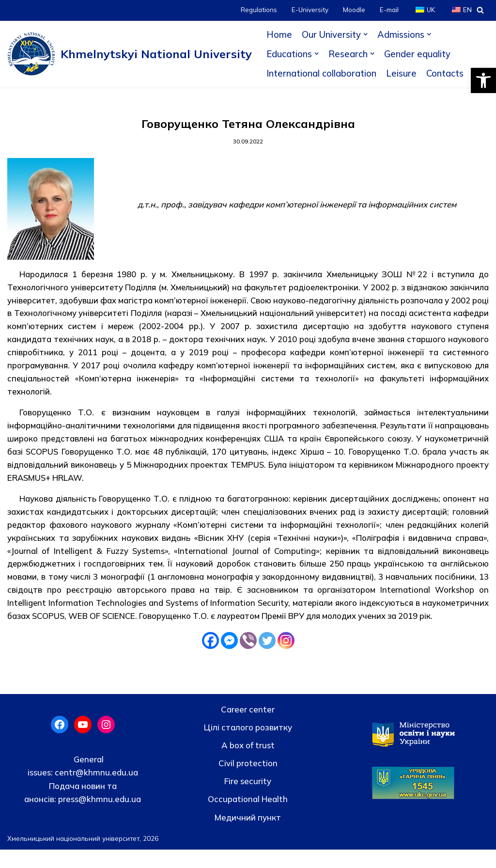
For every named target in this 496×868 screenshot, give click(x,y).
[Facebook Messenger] (229, 658)
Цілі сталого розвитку (248, 745)
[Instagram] (286, 658)
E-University (309, 10)
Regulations (258, 10)
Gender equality (418, 54)
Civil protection (248, 781)
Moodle (354, 10)
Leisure (401, 73)
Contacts (445, 73)
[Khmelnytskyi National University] (130, 54)
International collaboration (321, 73)
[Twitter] (267, 658)
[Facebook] (210, 658)
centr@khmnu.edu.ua (95, 791)
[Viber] (248, 658)
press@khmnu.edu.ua (99, 817)
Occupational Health (248, 817)
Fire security (248, 799)
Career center (248, 727)
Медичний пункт (248, 835)
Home (279, 34)
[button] (483, 80)
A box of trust (248, 763)
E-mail (389, 10)
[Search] (480, 10)
